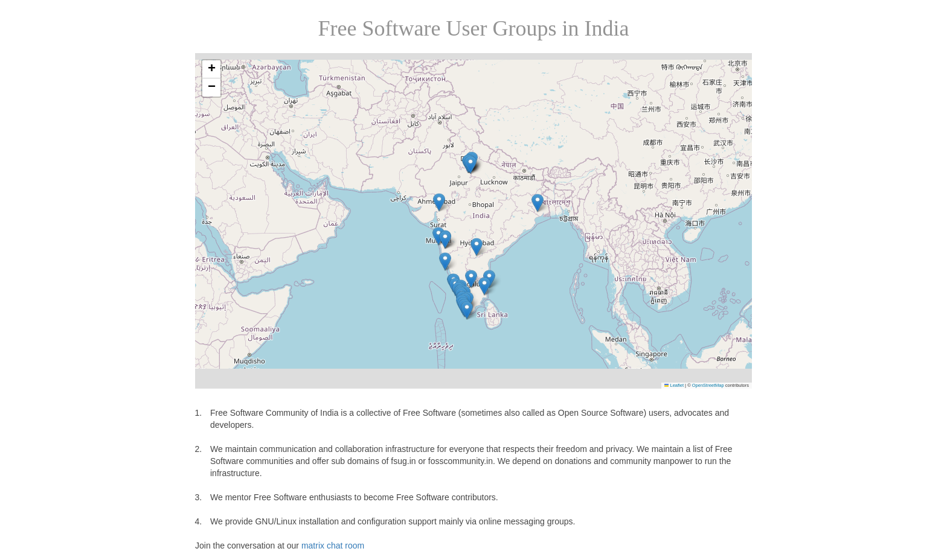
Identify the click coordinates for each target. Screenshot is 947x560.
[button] (477, 247)
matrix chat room (333, 546)
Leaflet (674, 385)
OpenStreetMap (708, 385)
